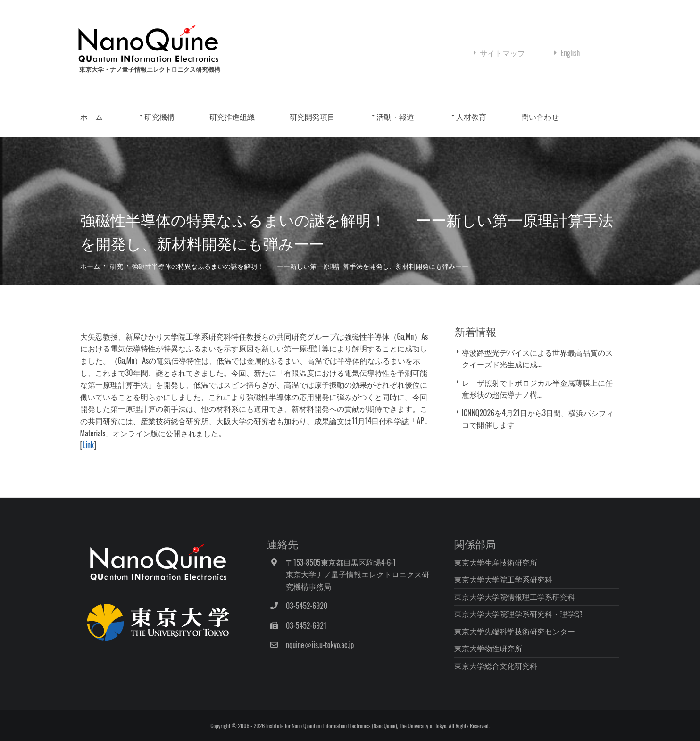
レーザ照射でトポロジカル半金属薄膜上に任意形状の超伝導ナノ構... (537, 388)
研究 (118, 266)
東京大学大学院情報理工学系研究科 (515, 596)
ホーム (92, 117)
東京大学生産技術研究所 (496, 562)
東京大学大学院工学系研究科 (504, 579)
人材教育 (472, 117)
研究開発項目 (313, 117)
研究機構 (161, 117)
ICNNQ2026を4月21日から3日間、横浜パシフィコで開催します (538, 419)
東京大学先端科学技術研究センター (515, 631)
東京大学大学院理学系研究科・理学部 (519, 614)
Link (89, 445)
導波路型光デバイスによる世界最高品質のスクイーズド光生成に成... (537, 358)
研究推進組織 (233, 117)
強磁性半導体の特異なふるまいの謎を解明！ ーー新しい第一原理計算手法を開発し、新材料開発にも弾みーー (301, 266)
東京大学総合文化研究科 (496, 666)
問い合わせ (541, 117)
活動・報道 (397, 117)
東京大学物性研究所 (489, 648)
